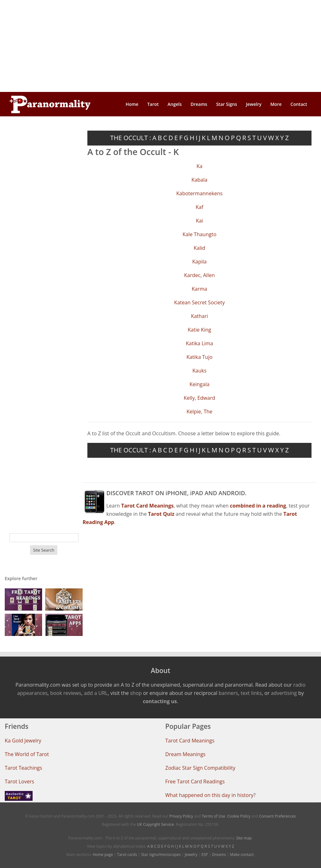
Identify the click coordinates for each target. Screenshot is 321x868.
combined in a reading (258, 506)
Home (132, 104)
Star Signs (227, 104)
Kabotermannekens (199, 193)
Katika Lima (199, 343)
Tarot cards (127, 855)
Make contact (242, 855)
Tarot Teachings (23, 768)
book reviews (66, 693)
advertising (284, 693)
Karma (200, 289)
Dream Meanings (185, 754)
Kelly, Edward (199, 398)
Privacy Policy (181, 816)
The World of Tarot (27, 754)
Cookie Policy (239, 816)
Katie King (199, 330)
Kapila (199, 262)
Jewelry (254, 104)
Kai (200, 221)
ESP (205, 855)
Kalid (200, 248)
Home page (103, 855)
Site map (244, 838)
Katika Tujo (199, 357)
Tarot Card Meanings (190, 741)
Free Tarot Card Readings (195, 781)
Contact (299, 104)
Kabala (199, 180)
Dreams (199, 104)
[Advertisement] (160, 46)
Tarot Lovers (19, 781)
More (276, 104)
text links (251, 693)
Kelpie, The (199, 411)
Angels (175, 104)
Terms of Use (213, 816)
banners (228, 693)
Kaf (199, 207)
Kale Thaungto (199, 234)
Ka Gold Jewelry (23, 741)
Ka (200, 166)
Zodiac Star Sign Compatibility (200, 768)
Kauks (200, 371)
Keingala (199, 384)
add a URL (96, 693)
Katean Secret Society (199, 302)
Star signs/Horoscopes (161, 855)
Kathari (199, 316)
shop (136, 693)
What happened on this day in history (209, 795)
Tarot (153, 104)
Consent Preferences (278, 816)
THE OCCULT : (131, 138)
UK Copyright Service (155, 824)
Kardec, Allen (200, 275)
